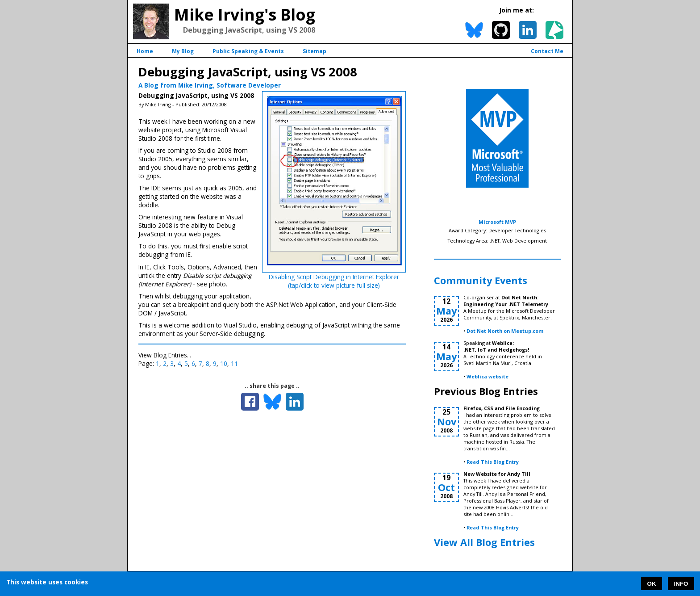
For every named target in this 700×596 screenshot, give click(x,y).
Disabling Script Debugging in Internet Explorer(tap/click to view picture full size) (334, 281)
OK (652, 584)
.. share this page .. (272, 386)
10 (224, 363)
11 (234, 363)
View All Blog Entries (484, 542)
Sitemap (315, 51)
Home (145, 51)
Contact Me (547, 51)
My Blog (183, 51)
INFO (681, 584)
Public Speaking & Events (248, 51)
